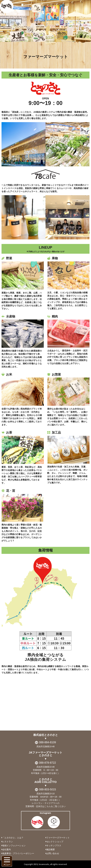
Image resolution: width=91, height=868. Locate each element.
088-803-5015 (47, 789)
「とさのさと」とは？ (13, 838)
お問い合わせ (53, 853)
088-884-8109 (47, 742)
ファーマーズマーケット (58, 838)
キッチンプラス (54, 846)
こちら (48, 806)
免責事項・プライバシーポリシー (18, 853)
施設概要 (51, 849)
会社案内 (7, 849)
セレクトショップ (55, 842)
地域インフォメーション (14, 846)
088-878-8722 (47, 763)
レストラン (8, 842)
